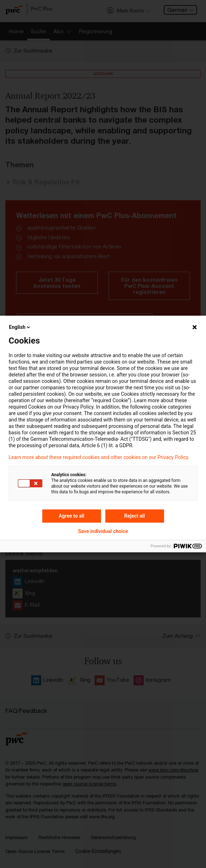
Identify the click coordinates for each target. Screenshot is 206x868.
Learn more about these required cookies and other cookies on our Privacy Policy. (99, 457)
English (20, 327)
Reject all (135, 516)
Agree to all (72, 516)
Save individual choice (103, 531)
